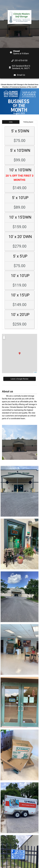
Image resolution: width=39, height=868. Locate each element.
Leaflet (35, 372)
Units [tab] (11, 122)
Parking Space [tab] (28, 122)
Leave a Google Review (19, 379)
